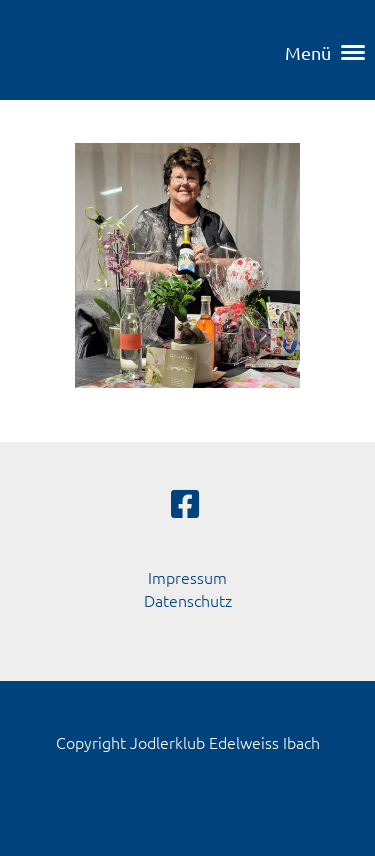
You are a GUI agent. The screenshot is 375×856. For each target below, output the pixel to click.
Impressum (187, 577)
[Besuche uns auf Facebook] (185, 504)
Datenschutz (188, 600)
